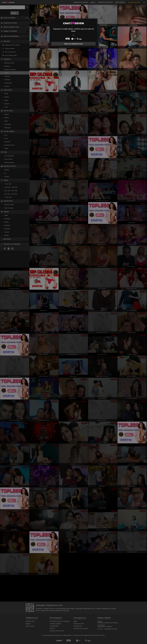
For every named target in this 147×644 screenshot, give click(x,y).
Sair (73, 35)
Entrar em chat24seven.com (73, 44)
